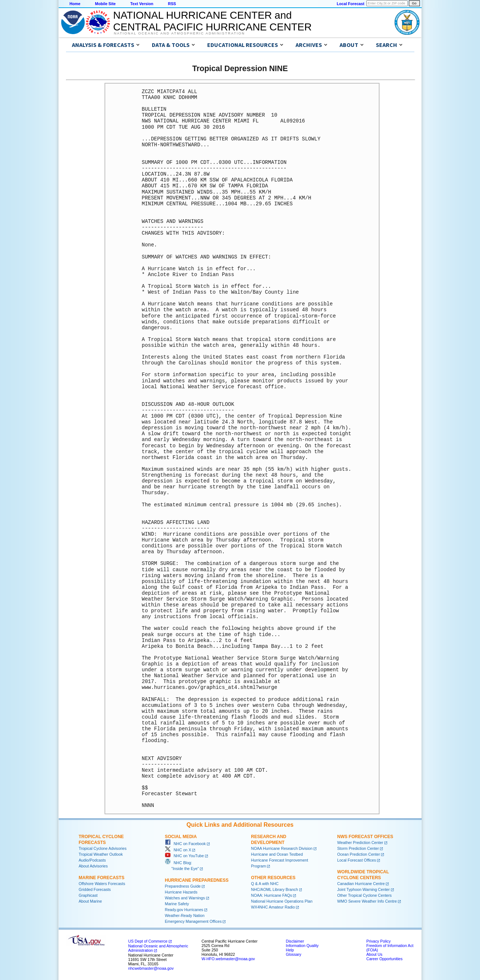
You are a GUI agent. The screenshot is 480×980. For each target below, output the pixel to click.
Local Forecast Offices (357, 860)
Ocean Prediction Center (359, 854)
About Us (374, 954)
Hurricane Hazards (181, 892)
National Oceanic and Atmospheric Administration (179, 33)
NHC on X (178, 850)
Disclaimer (295, 941)
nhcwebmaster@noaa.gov (151, 968)
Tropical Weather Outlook (101, 854)
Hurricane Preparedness (197, 880)
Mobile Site (105, 4)
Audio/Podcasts (92, 860)
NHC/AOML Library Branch (275, 889)
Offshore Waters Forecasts (102, 884)
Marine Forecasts (102, 878)
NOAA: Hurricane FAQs (272, 895)
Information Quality (302, 946)
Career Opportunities (384, 959)
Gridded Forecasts (95, 889)
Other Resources (273, 878)
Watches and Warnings (185, 898)
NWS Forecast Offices (365, 837)
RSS (172, 4)
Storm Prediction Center (358, 848)
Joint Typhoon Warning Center (364, 889)
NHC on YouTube (184, 856)
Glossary (294, 954)
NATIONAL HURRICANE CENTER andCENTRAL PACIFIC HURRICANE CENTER (212, 21)
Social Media (181, 837)
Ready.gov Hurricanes (184, 910)
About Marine (90, 901)
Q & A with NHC (265, 884)
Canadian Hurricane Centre (361, 884)
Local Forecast (350, 4)
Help (290, 950)
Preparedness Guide (183, 886)
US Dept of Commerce (148, 941)
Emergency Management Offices (193, 921)
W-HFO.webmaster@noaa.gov (228, 959)
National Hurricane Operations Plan (282, 901)
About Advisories (93, 866)
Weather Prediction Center (360, 843)
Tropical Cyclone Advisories (103, 848)
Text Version (142, 4)
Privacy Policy (378, 941)
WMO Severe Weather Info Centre (367, 901)
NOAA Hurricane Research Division (282, 848)
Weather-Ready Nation (185, 915)
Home (75, 4)
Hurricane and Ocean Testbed (277, 854)
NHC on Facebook (186, 844)
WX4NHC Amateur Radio (273, 907)
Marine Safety (177, 904)
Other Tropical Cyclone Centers (365, 895)
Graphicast (88, 895)
